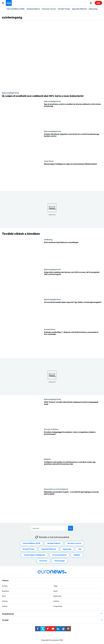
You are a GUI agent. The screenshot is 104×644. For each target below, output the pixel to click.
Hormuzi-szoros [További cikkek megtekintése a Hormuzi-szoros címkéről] (74, 543)
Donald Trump (64, 9)
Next (4, 596)
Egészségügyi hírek (10, 93)
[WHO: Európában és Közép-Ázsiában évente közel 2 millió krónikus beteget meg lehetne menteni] (73, 413)
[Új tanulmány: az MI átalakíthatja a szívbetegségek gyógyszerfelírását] (73, 175)
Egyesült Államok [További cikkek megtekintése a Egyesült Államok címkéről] (49, 549)
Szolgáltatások (8, 614)
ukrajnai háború (33, 9)
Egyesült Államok (79, 9)
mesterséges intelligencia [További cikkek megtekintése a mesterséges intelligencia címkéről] (34, 555)
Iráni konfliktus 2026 (16, 9)
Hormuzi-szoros (49, 9)
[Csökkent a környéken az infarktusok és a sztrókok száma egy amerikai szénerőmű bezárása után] (73, 473)
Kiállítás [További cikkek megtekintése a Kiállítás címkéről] (77, 555)
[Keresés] (52, 528)
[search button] (71, 528)
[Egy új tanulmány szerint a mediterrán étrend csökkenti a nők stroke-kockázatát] (73, 115)
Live (98, 3)
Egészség (93, 9)
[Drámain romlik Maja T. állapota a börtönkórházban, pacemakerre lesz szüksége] (73, 343)
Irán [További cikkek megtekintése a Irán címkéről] (80, 549)
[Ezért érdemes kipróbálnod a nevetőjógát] (73, 253)
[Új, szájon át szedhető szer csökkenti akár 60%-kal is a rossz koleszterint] (52, 96)
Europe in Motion (51, 429)
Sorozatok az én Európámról (56, 489)
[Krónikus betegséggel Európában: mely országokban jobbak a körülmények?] (73, 443)
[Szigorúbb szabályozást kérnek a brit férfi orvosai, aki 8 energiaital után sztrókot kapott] (73, 283)
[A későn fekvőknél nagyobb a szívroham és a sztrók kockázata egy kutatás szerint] (73, 145)
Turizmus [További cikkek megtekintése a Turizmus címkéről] (43, 561)
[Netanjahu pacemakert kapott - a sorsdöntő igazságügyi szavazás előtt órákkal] (73, 503)
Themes (5, 580)
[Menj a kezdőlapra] (9, 3)
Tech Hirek (49, 161)
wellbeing (48, 239)
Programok (58, 606)
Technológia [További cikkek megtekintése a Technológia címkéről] (59, 561)
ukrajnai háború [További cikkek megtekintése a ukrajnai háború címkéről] (54, 543)
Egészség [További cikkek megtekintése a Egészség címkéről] (67, 549)
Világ (55, 586)
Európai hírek (50, 329)
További (5, 620)
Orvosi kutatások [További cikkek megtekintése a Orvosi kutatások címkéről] (59, 555)
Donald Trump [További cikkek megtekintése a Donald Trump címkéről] (28, 549)
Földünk (47, 459)
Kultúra (56, 601)
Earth (56, 591)
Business (5, 591)
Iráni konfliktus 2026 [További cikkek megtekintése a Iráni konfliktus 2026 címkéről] (31, 543)
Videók (5, 606)
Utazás (5, 601)
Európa (5, 586)
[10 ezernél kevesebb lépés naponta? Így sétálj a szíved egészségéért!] (73, 313)
